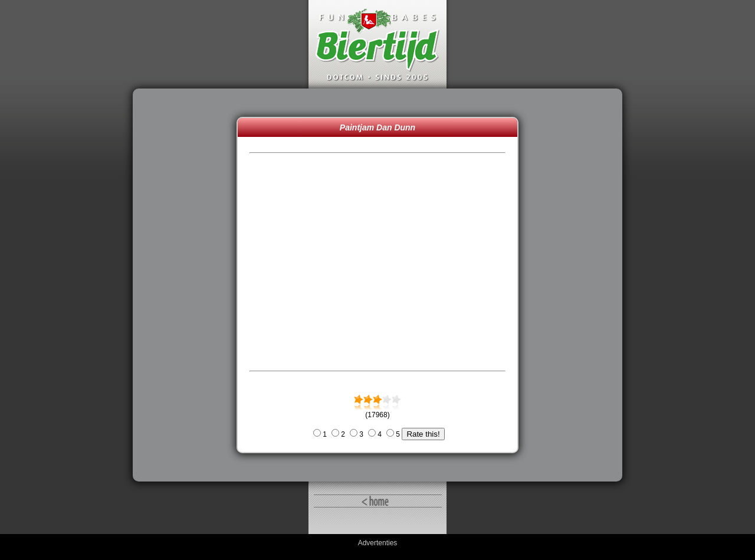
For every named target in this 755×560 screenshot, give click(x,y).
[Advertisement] (188, 285)
